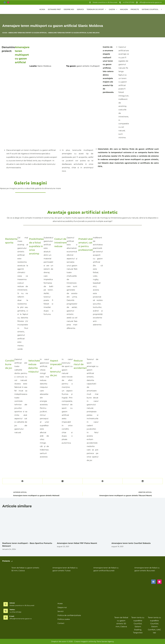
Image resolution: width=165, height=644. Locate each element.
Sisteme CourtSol (150, 9)
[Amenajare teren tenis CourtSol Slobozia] (137, 525)
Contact (61, 623)
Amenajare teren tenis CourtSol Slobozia (131, 543)
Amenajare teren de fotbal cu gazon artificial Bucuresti (106, 569)
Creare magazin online (84, 641)
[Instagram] (8, 2)
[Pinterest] (103, 481)
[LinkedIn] (143, 481)
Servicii (80, 9)
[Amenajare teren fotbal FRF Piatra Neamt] (83, 525)
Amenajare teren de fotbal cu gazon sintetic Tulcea (65, 569)
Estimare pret (54, 9)
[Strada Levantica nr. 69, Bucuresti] (90, 2)
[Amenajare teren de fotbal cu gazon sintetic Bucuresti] (129, 569)
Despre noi (69, 9)
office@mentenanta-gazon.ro (151, 2)
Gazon (113, 9)
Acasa (42, 9)
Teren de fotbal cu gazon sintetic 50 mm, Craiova (25, 569)
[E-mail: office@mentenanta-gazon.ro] (6, 618)
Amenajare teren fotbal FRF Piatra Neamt (77, 543)
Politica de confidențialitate (69, 615)
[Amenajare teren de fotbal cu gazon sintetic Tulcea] (47, 569)
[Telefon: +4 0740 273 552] (6, 611)
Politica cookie (64, 619)
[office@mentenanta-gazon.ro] (137, 2)
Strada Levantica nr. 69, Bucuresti (105, 2)
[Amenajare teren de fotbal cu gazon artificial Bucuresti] (88, 569)
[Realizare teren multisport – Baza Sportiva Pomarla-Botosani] (28, 525)
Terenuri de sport (97, 9)
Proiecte (135, 9)
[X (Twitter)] (63, 481)
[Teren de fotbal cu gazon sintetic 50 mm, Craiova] (6, 569)
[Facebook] (5, 2)
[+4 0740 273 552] (120, 2)
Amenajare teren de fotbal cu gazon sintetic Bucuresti (147, 569)
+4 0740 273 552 (128, 2)
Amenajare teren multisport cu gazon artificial (28, 33)
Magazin (124, 9)
